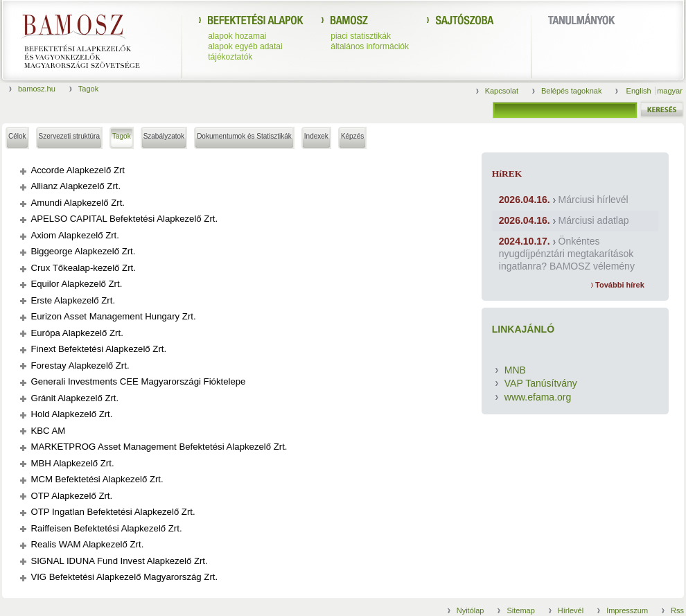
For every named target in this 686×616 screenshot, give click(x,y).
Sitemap (520, 610)
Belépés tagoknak (571, 91)
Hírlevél (571, 610)
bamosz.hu (37, 89)
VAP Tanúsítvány (541, 383)
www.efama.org (538, 397)
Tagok (88, 89)
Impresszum (627, 610)
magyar (670, 91)
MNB (515, 370)
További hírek (618, 285)
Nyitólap (470, 610)
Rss (677, 610)
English (640, 91)
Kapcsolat (502, 91)
